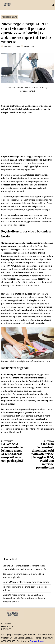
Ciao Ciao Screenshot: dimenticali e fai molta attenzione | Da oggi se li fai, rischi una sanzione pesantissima (42, 455)
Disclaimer (6, 629)
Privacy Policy (8, 626)
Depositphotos (37, 641)
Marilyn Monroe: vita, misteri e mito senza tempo (26, 582)
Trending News (10, 17)
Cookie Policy (8, 624)
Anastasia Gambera (12, 46)
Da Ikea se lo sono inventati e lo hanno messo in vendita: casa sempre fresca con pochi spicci (13, 451)
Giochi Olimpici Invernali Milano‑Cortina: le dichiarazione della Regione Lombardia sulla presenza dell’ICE (24, 598)
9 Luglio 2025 (29, 46)
